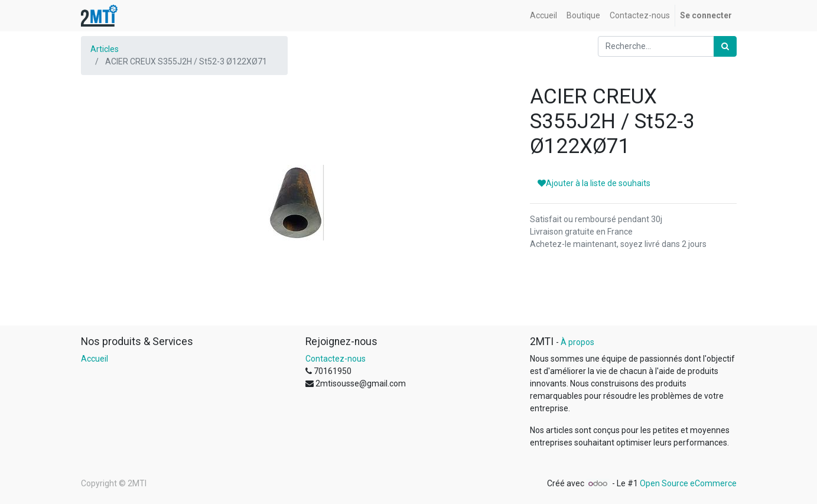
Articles (105, 49)
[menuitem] (543, 16)
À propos (577, 342)
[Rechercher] (725, 46)
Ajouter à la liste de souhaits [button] (594, 183)
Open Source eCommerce (688, 483)
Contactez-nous (336, 359)
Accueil (95, 359)
